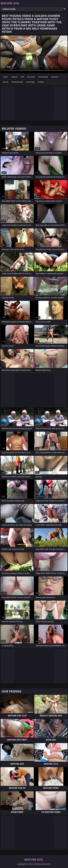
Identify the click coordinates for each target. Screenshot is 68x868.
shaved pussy (17, 82)
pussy (6, 82)
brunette (31, 77)
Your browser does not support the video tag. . (34, 54)
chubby (41, 82)
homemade (43, 77)
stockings (30, 82)
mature (14, 77)
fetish (6, 77)
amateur (55, 77)
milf (22, 77)
